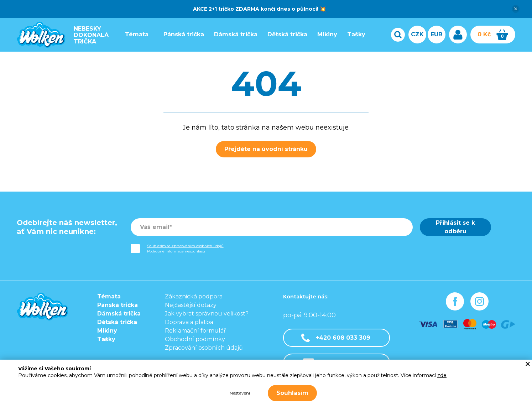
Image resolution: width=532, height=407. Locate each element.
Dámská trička (234, 34)
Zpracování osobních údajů (204, 348)
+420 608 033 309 (336, 338)
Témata (135, 34)
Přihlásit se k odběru (455, 227)
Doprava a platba (189, 322)
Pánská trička (182, 34)
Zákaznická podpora (194, 296)
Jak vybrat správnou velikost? (207, 314)
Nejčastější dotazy (191, 305)
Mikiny (325, 34)
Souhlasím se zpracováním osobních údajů (185, 246)
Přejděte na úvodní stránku (266, 149)
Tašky (354, 34)
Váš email (155, 227)
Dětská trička (286, 34)
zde (442, 375)
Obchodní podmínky (195, 339)
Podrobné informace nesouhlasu (176, 251)
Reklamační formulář (195, 331)
